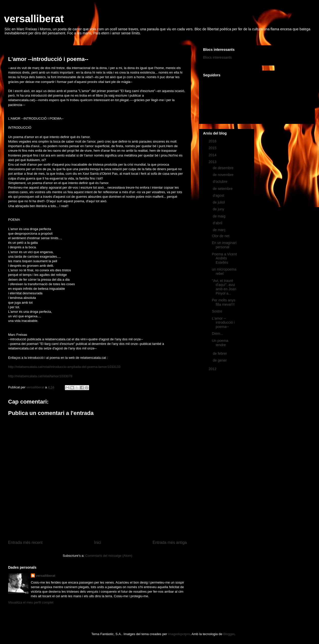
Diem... (217, 334)
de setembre (223, 189)
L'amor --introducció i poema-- (223, 323)
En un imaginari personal (224, 245)
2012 (213, 369)
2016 (213, 141)
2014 (213, 155)
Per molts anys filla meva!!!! (224, 302)
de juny (219, 209)
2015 (213, 148)
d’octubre (220, 182)
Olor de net (221, 236)
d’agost (219, 195)
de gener (220, 360)
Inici (98, 542)
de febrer (220, 353)
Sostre (217, 311)
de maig (220, 216)
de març (220, 230)
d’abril (218, 223)
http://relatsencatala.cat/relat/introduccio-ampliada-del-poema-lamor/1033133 (64, 367)
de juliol (219, 202)
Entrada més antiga (170, 542)
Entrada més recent (25, 542)
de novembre (224, 175)
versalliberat (34, 19)
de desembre (224, 168)
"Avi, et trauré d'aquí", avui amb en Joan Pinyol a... (224, 287)
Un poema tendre (220, 343)
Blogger (229, 634)
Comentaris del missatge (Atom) (109, 556)
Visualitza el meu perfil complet (31, 602)
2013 (213, 162)
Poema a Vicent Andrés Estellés (224, 258)
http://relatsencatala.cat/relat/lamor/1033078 (40, 376)
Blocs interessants (217, 57)
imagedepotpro (179, 634)
